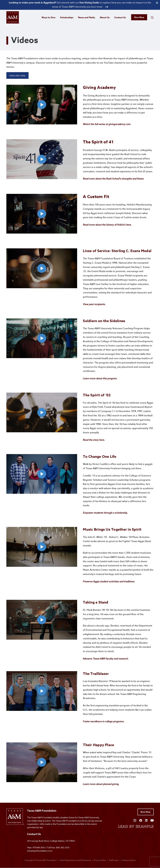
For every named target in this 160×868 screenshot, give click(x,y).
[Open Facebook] (141, 820)
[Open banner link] (80, 5)
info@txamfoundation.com (40, 851)
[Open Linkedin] (146, 820)
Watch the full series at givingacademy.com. (107, 124)
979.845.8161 (39, 848)
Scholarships (67, 17)
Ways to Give (48, 17)
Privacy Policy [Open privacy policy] (100, 860)
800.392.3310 (63, 848)
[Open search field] (152, 17)
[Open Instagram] (135, 820)
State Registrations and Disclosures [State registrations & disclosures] (75, 860)
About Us (105, 17)
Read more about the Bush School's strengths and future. (114, 179)
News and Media (87, 17)
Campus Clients (128, 860)
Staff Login (114, 860)
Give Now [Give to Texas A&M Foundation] (146, 812)
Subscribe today (17, 76)
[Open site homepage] (13, 18)
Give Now (139, 17)
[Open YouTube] (152, 820)
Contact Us (120, 17)
